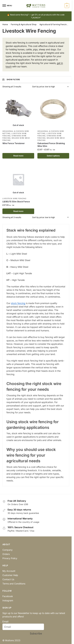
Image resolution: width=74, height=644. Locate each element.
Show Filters (11, 80)
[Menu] (7, 6)
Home (5, 24)
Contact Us (8, 579)
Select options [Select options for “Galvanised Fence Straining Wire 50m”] (53, 156)
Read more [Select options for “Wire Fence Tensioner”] (18, 156)
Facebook (8, 596)
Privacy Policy (10, 558)
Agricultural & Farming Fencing (54, 24)
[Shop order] (51, 87)
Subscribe (36, 633)
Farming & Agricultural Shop (24, 24)
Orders (6, 554)
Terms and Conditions (14, 584)
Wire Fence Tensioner (14, 143)
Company (7, 550)
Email (5, 622)
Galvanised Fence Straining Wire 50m (51, 145)
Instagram (8, 600)
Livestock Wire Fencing (14, 198)
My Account (9, 571)
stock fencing (18, 303)
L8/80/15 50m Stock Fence (16, 202)
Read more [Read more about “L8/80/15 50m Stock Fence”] (18, 211)
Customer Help (10, 575)
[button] (67, 6)
